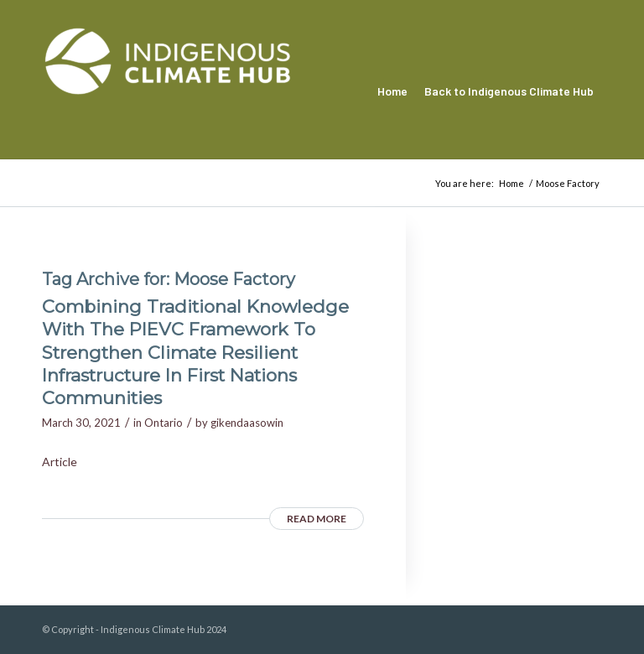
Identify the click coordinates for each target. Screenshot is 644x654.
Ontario (164, 423)
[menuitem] (392, 91)
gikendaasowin (247, 423)
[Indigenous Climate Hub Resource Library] (168, 91)
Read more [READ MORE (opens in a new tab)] (317, 519)
